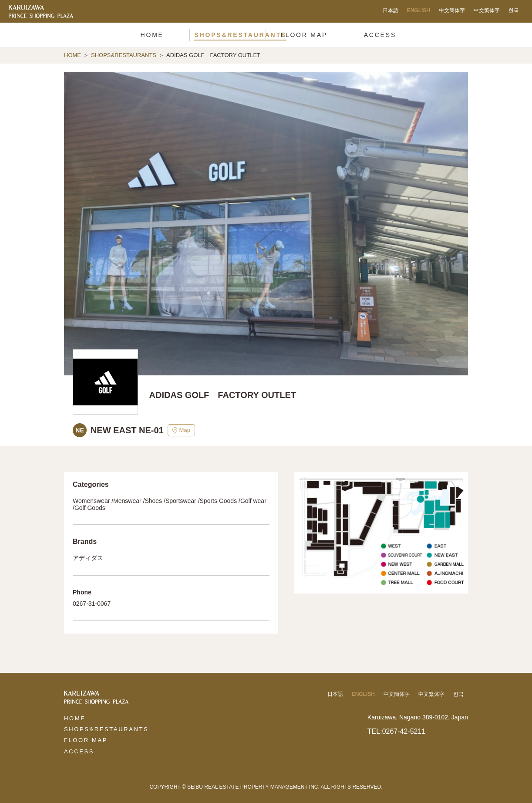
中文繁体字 (487, 10)
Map (181, 430)
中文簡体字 (452, 10)
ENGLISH (419, 10)
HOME (72, 55)
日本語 (391, 10)
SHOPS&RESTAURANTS (124, 55)
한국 (514, 10)
